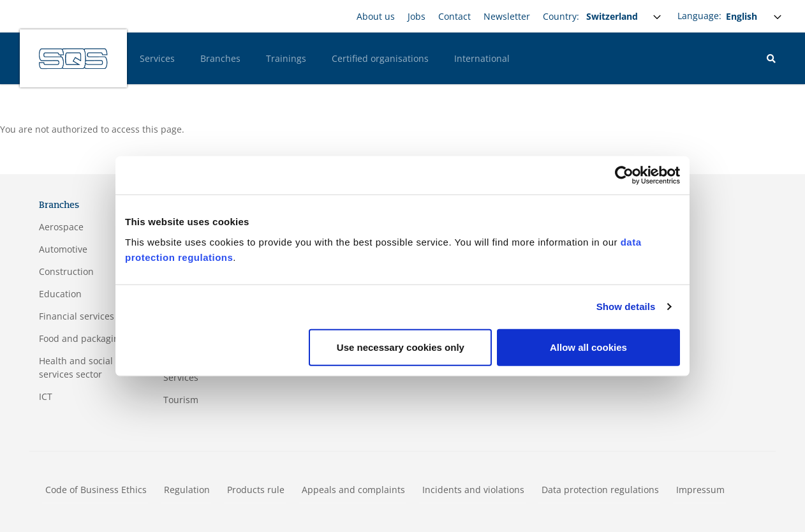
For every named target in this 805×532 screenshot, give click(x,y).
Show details (626, 307)
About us (376, 16)
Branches (220, 58)
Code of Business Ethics (96, 490)
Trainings (286, 58)
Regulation (187, 490)
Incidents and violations (473, 490)
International (482, 58)
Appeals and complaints (353, 490)
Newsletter (507, 16)
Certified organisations (380, 58)
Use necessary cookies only (401, 347)
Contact (454, 16)
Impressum (700, 490)
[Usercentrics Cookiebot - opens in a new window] (624, 175)
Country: (561, 16)
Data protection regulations (600, 490)
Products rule (256, 490)
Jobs (417, 16)
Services (157, 58)
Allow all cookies (588, 347)
